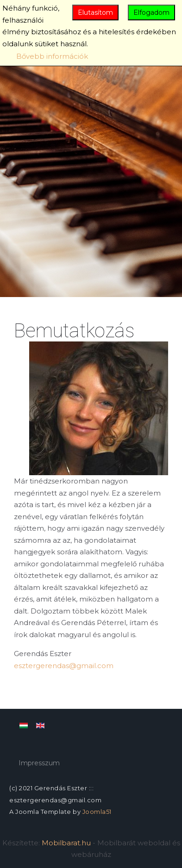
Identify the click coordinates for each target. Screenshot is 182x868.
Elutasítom (95, 12)
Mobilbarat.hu (66, 843)
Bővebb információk (52, 56)
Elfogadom (151, 12)
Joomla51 (97, 812)
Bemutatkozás (74, 331)
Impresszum (39, 763)
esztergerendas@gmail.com (64, 666)
